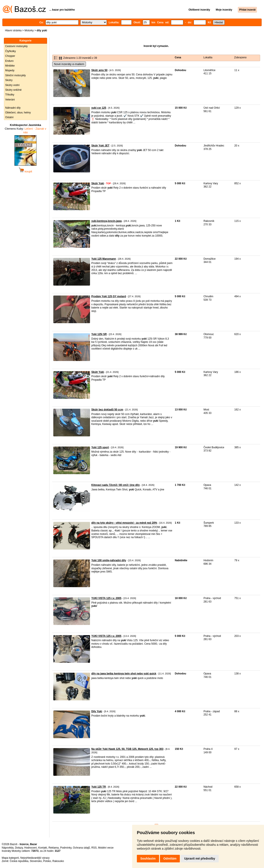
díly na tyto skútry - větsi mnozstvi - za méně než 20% (124, 523)
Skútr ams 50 (99, 70)
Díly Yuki (97, 711)
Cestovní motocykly (16, 46)
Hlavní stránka (13, 30)
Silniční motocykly (15, 75)
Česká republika (19, 861)
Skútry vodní (12, 85)
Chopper (10, 56)
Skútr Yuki (98, 183)
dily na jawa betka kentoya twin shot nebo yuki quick (124, 674)
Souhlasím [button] (148, 858)
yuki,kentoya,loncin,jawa (107, 221)
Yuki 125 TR (99, 787)
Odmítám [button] (170, 858)
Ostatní (9, 117)
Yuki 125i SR (99, 334)
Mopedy (10, 70)
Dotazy (19, 848)
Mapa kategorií (10, 858)
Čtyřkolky (10, 51)
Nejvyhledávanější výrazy (35, 858)
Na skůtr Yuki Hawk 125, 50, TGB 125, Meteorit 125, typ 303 (127, 749)
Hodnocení (31, 848)
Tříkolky (10, 95)
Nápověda (8, 848)
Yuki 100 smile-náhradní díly (109, 560)
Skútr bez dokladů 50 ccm (107, 410)
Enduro (9, 61)
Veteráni (10, 100)
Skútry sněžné (13, 90)
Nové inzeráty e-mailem (69, 64)
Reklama (54, 848)
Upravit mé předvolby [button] (200, 858)
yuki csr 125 (99, 108)
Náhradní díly (13, 108)
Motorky (29, 30)
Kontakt (43, 848)
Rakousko (58, 861)
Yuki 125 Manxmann (104, 259)
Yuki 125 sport (100, 447)
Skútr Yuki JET (100, 146)
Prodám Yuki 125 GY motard (109, 296)
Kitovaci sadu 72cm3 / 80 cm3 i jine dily (115, 485)
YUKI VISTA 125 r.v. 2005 (106, 598)
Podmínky (66, 848)
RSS (94, 848)
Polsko (47, 861)
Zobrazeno (240, 57)
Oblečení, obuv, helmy (18, 113)
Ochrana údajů (81, 848)
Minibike (10, 66)
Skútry (9, 80)
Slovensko (36, 861)
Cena (178, 57)
